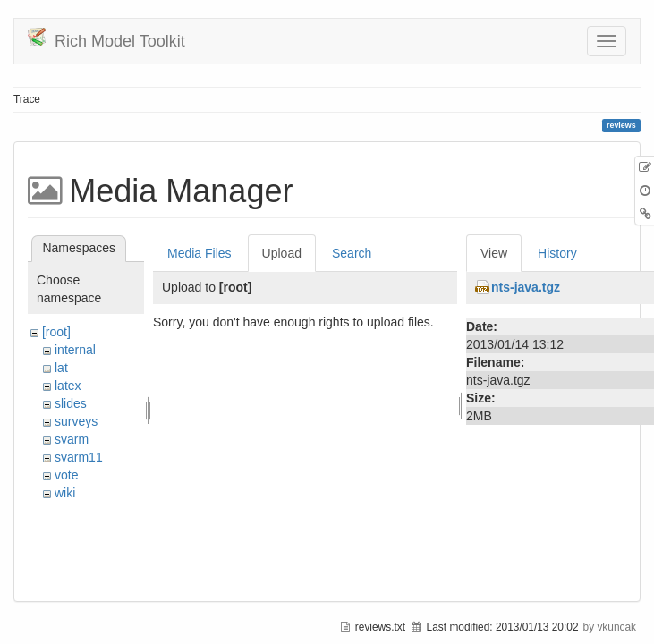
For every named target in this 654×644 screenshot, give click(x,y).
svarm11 (79, 457)
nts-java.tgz (526, 287)
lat (61, 368)
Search (352, 253)
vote (66, 475)
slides (71, 403)
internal (75, 350)
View (494, 253)
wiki (65, 493)
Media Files (200, 253)
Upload (282, 253)
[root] (56, 332)
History (557, 253)
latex (68, 386)
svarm (72, 439)
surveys (76, 421)
